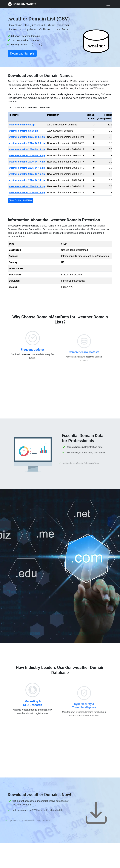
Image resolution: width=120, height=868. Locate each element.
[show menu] (108, 4)
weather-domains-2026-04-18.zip (27, 155)
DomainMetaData (22, 4)
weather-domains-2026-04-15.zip (27, 174)
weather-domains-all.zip (22, 125)
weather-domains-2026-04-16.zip (27, 168)
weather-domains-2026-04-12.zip (27, 192)
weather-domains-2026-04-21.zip (27, 137)
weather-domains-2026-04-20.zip (27, 143)
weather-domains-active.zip (24, 131)
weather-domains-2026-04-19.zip (27, 149)
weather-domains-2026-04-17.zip (27, 162)
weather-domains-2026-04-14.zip (27, 180)
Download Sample (22, 53)
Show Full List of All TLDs (20, 200)
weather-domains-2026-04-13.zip (27, 186)
